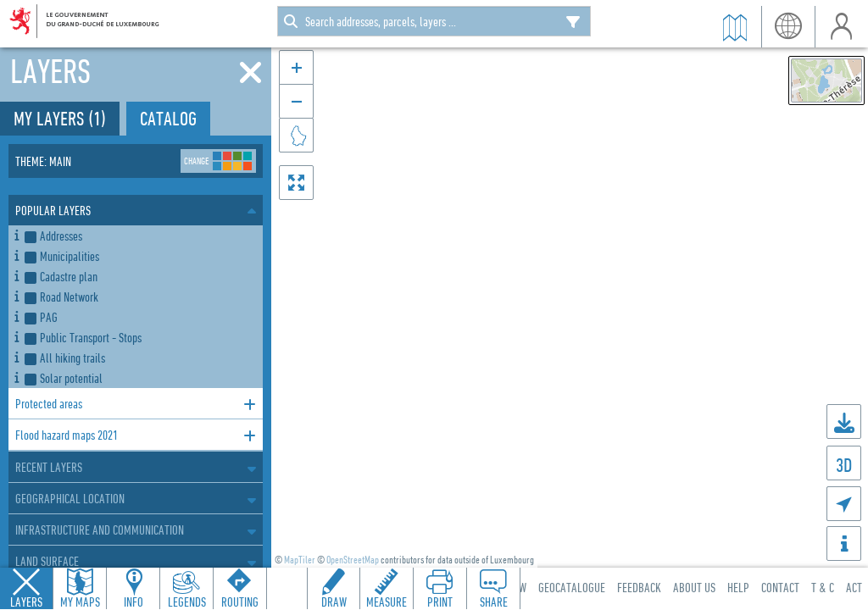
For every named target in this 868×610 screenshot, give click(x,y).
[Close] (250, 73)
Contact (780, 587)
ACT (854, 587)
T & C (823, 587)
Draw (334, 602)
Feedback (639, 587)
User (841, 27)
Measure (387, 602)
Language (788, 27)
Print (440, 602)
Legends (187, 602)
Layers (26, 602)
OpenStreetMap (353, 560)
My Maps (80, 602)
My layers (60, 118)
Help (738, 587)
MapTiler (300, 560)
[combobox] (434, 21)
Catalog (168, 118)
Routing (240, 602)
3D (844, 465)
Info (134, 602)
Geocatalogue (572, 587)
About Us (694, 587)
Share (494, 602)
